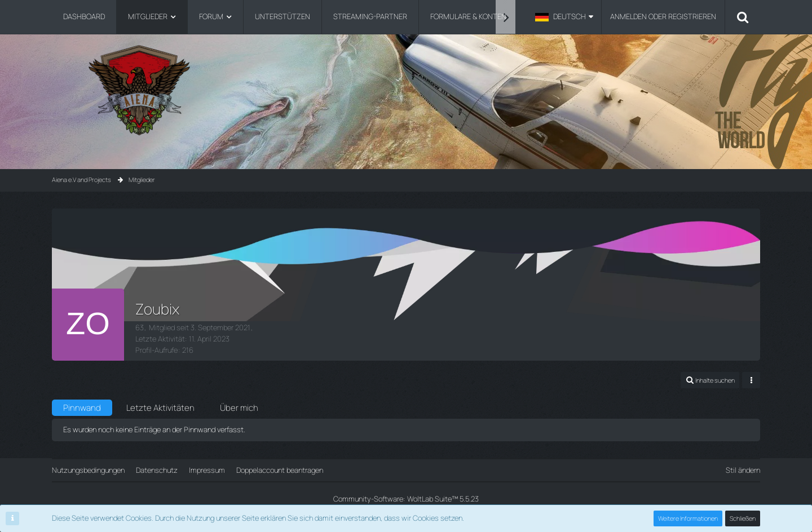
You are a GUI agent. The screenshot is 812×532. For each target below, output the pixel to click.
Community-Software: (406, 499)
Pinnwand (82, 408)
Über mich (239, 408)
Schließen (743, 518)
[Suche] (743, 17)
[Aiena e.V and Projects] (406, 90)
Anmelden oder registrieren (663, 16)
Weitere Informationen (688, 518)
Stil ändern (743, 470)
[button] (564, 17)
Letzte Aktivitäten (160, 408)
